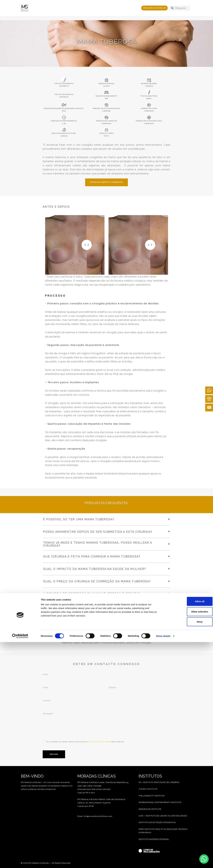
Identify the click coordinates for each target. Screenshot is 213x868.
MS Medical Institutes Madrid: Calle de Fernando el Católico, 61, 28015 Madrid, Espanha (101, 801)
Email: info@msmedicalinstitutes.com (95, 816)
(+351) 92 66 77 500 (86, 793)
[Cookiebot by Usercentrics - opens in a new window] (20, 862)
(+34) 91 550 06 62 (86, 806)
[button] (49, 245)
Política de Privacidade (99, 742)
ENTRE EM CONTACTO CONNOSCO (106, 182)
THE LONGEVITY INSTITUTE (152, 796)
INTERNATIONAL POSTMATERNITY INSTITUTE (160, 802)
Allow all (187, 827)
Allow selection (187, 837)
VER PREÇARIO (106, 616)
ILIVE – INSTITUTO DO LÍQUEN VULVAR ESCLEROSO (163, 816)
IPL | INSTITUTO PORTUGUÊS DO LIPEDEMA (159, 782)
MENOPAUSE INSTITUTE (150, 809)
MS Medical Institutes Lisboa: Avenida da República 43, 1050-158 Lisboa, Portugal (103, 784)
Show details (163, 862)
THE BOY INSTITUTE (148, 789)
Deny (187, 848)
